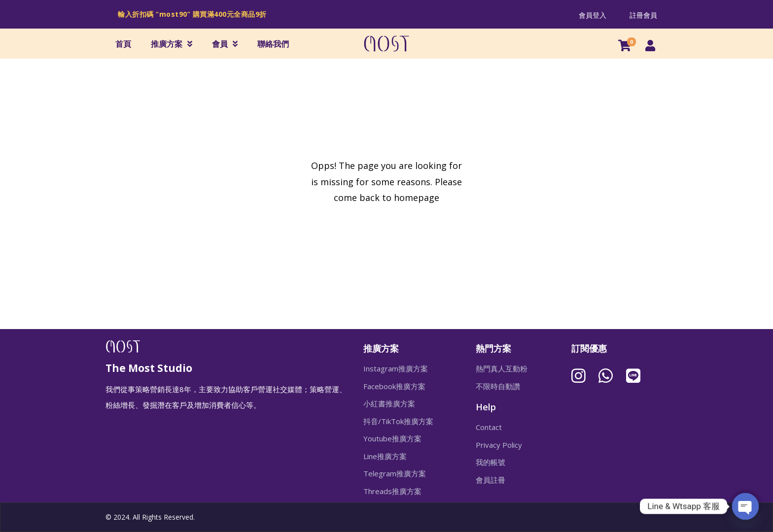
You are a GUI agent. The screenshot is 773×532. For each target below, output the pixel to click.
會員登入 (593, 15)
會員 (225, 44)
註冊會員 (643, 15)
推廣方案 (172, 44)
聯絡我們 (273, 44)
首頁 (123, 44)
